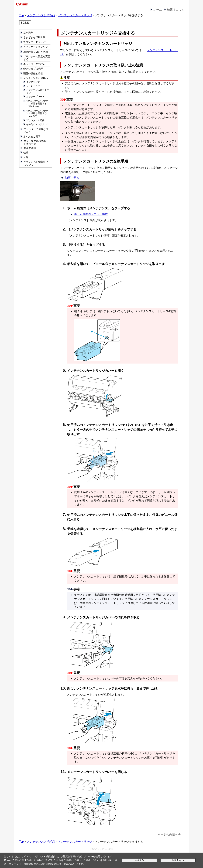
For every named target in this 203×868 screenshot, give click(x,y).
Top (22, 15)
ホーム (158, 10)
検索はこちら (176, 10)
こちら (57, 860)
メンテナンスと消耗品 (41, 15)
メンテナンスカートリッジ (75, 15)
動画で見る (72, 178)
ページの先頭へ (169, 834)
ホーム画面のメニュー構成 (91, 214)
